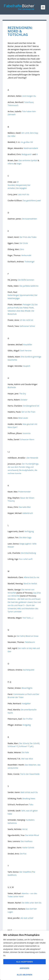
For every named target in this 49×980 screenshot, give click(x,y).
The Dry (23, 394)
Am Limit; (25, 133)
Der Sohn (21, 636)
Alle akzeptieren (24, 962)
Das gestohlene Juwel (32, 200)
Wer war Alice (27, 759)
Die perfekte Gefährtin (29, 286)
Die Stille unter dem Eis (31, 903)
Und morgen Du (29, 96)
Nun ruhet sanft (26, 559)
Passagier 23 (28, 304)
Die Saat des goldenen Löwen (20, 602)
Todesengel (29, 262)
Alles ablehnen (25, 975)
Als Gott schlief (27, 918)
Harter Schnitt (28, 848)
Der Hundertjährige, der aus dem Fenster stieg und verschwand (23, 467)
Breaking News (29, 798)
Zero (22, 249)
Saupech (27, 366)
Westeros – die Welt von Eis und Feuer (24, 599)
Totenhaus (29, 102)
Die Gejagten (21, 188)
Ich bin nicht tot (27, 320)
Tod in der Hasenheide (30, 774)
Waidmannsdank (31, 148)
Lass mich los (24, 194)
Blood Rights (27, 688)
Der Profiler (28, 719)
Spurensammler (27, 295)
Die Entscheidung (28, 553)
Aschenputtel (29, 670)
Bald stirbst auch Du (29, 792)
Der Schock (24, 743)
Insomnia (26, 433)
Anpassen (24, 968)
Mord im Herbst (30, 584)
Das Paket (24, 308)
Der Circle (24, 243)
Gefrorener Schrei (27, 326)
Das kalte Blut (25, 507)
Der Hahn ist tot (25, 648)
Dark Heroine (26, 351)
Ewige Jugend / (26, 544)
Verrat (25, 829)
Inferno (11, 164)
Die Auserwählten (29, 219)
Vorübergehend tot (31, 406)
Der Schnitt (34, 743)
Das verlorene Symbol (28, 160)
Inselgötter (26, 703)
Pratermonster (24, 492)
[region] (24, 955)
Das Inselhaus (27, 841)
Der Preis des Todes (28, 237)
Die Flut (23, 854)
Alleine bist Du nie (31, 577)
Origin (19, 164)
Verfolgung (29, 531)
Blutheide (12, 387)
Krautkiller (28, 345)
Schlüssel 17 (13, 746)
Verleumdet (26, 255)
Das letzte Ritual (32, 835)
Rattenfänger (13, 295)
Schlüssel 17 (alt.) (26, 746)
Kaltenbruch (28, 513)
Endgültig (26, 725)
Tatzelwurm (30, 642)
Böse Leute (23, 418)
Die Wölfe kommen (26, 280)
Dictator (24, 400)
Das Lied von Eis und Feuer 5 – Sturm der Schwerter (24, 605)
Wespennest (21, 185)
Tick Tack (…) (28, 618)
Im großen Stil (27, 142)
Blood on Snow (32, 636)
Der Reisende (32, 458)
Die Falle (25, 752)
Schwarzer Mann (27, 439)
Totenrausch (13, 105)
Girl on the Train (28, 412)
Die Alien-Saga (25, 537)
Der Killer (12, 136)
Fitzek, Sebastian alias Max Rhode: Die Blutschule (21, 311)
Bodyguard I (27, 154)
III (37, 154)
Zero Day (34, 133)
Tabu (31, 805)
